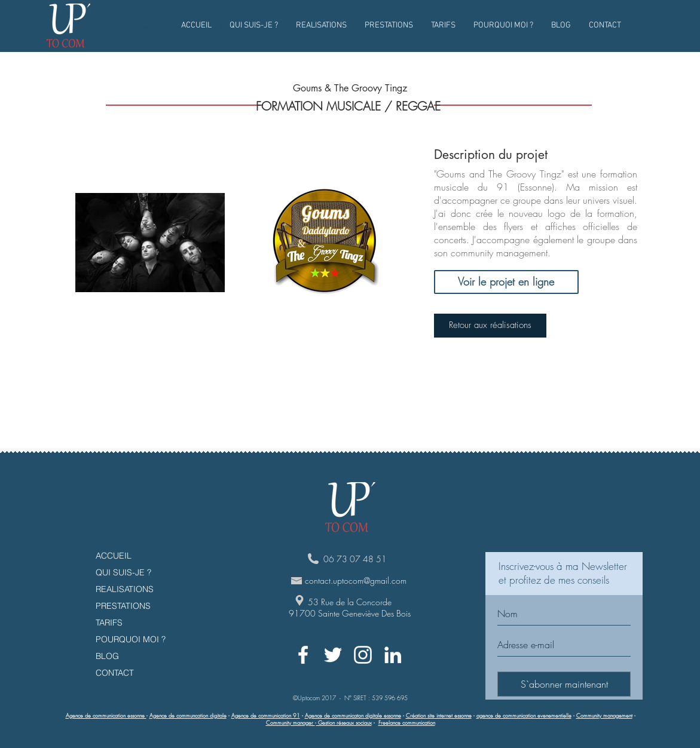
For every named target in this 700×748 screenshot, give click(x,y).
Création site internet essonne (439, 716)
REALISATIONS (125, 589)
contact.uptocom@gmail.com (356, 580)
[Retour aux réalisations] (490, 326)
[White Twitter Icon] (333, 655)
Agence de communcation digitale (188, 716)
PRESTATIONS (123, 606)
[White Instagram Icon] (363, 655)
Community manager (291, 723)
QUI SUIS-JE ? (123, 572)
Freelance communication (407, 723)
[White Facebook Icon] (303, 655)
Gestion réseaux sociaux (344, 723)
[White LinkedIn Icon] (393, 655)
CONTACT (115, 673)
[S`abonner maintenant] (564, 684)
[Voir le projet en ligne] (506, 282)
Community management (604, 716)
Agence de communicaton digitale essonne (353, 716)
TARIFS (109, 623)
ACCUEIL (114, 556)
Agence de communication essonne (106, 716)
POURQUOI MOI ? (131, 639)
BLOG (107, 656)
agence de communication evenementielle (524, 716)
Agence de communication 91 (266, 716)
